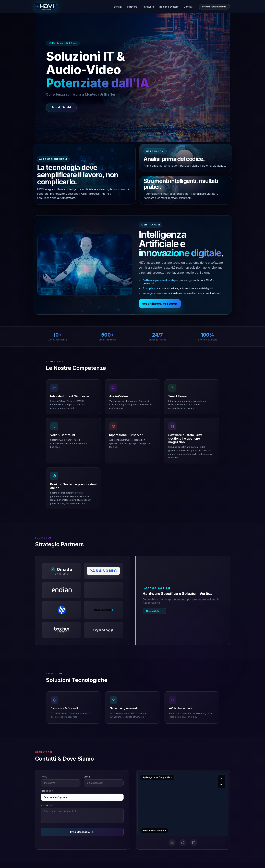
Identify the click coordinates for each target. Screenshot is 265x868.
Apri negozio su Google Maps (157, 777)
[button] (73, 397)
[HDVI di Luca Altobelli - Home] (46, 7)
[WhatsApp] (194, 843)
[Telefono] (183, 843)
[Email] (172, 843)
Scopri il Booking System (160, 304)
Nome (44, 777)
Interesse (47, 791)
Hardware (148, 7)
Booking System (169, 7)
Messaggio (48, 805)
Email (87, 777)
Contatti (188, 7)
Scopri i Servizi (61, 107)
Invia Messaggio (82, 834)
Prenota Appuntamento (214, 7)
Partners (132, 7)
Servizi (118, 7)
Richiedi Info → (154, 611)
